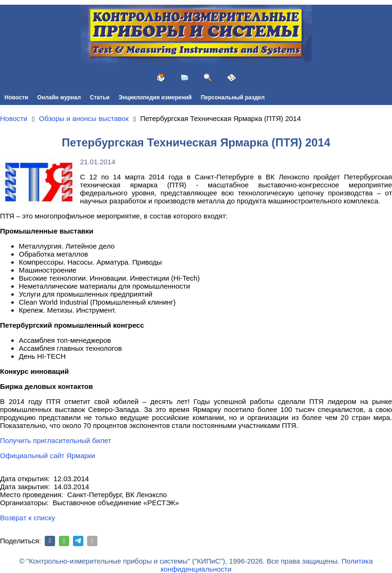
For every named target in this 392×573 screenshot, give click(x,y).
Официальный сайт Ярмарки (48, 456)
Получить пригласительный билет (56, 440)
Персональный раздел (233, 97)
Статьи (100, 97)
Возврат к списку (28, 518)
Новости (16, 97)
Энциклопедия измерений (155, 97)
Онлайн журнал (59, 97)
